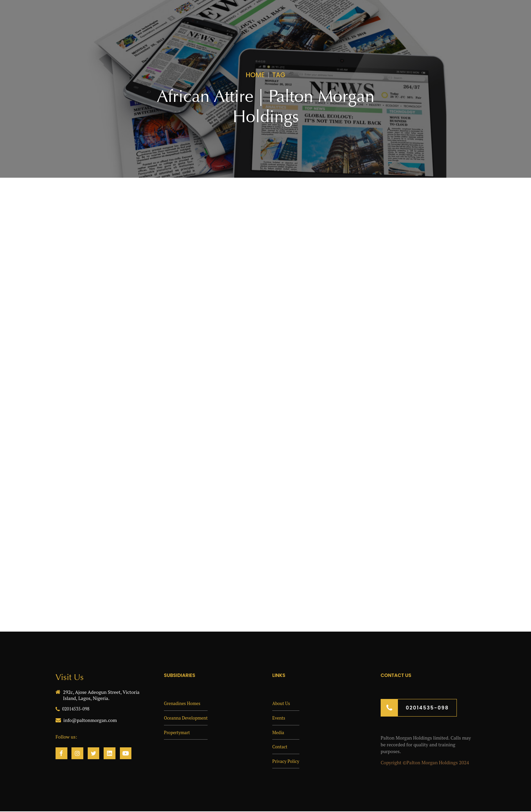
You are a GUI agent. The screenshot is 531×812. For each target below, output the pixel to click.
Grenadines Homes (184, 703)
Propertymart (178, 732)
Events (279, 717)
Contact (281, 746)
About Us (282, 703)
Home (255, 75)
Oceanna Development (188, 717)
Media (279, 732)
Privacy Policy (287, 761)
